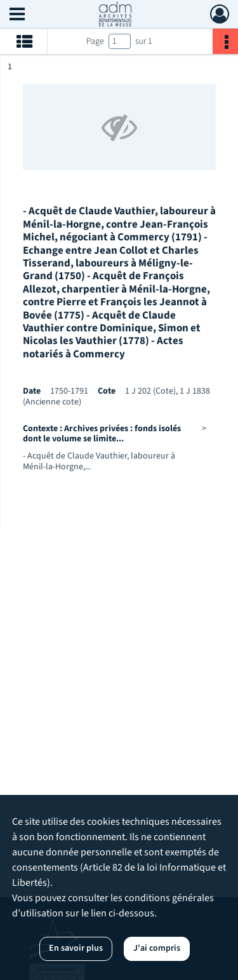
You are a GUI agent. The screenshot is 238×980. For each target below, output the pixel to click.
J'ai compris (157, 948)
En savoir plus (76, 948)
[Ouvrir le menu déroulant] (17, 15)
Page (95, 41)
